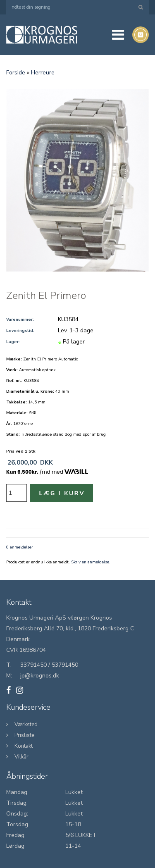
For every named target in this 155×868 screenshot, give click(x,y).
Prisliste (24, 735)
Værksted (26, 725)
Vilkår (21, 757)
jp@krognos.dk (40, 676)
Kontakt (24, 746)
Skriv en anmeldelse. (91, 562)
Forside (16, 73)
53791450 (65, 665)
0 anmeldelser (20, 547)
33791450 (33, 665)
